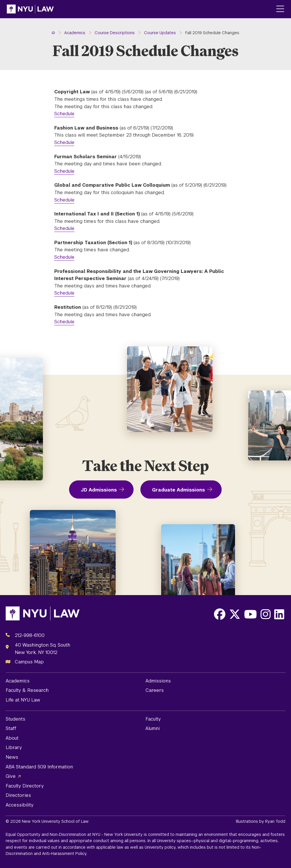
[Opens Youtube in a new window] (251, 614)
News (12, 757)
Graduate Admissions (178, 490)
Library (14, 747)
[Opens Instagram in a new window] (266, 614)
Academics (18, 681)
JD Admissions (99, 490)
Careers (155, 690)
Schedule (64, 114)
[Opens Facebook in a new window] (220, 614)
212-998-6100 (30, 635)
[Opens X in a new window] (235, 614)
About (12, 738)
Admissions (158, 681)
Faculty (153, 719)
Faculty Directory (25, 786)
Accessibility (20, 805)
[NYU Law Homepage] (30, 9)
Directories (18, 795)
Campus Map (29, 662)
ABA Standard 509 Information (39, 767)
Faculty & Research (27, 690)
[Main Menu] (280, 9)
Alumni (153, 728)
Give (11, 776)
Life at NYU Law (23, 700)
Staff (11, 728)
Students (15, 719)
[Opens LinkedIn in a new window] (279, 614)
